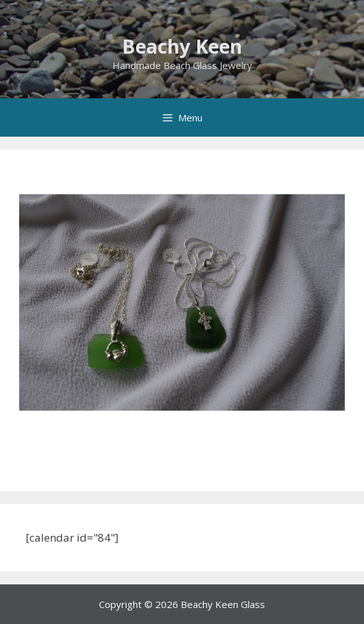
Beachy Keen (182, 46)
